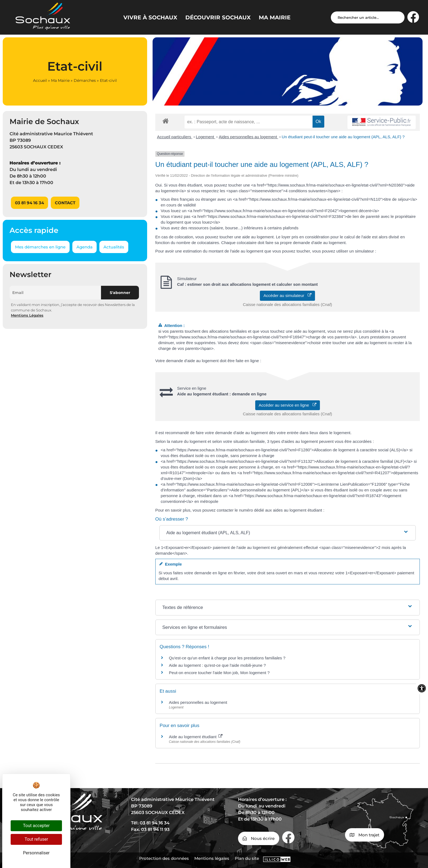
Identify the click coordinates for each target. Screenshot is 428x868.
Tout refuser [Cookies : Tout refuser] (36, 839)
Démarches (85, 80)
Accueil (40, 80)
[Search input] (368, 17)
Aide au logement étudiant (196, 737)
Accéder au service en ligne (288, 405)
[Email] (55, 293)
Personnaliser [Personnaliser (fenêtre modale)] (36, 853)
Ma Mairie (60, 80)
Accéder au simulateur (287, 295)
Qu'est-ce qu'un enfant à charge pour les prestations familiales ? (227, 658)
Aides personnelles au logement (248, 137)
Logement (206, 137)
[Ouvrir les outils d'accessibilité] (422, 688)
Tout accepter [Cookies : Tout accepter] (36, 826)
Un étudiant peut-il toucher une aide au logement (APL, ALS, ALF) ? (343, 137)
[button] (287, 533)
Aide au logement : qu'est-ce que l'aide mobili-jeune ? (217, 665)
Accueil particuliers (175, 137)
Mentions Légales (27, 315)
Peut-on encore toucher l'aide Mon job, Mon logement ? (219, 673)
